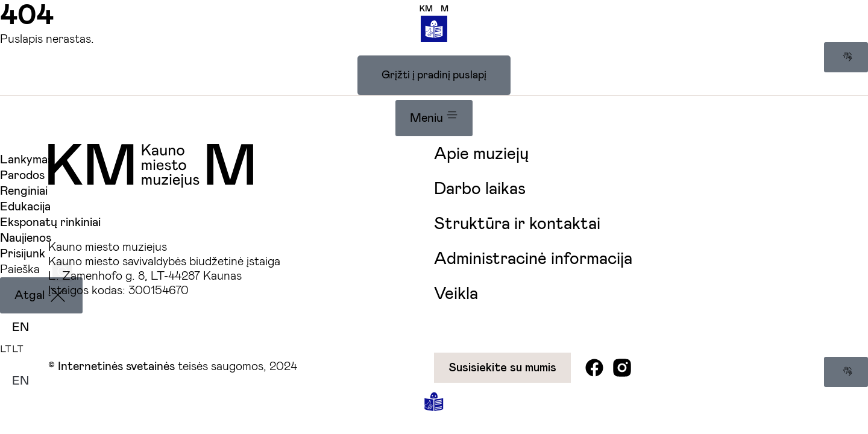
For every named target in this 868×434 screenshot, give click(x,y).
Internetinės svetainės (116, 366)
